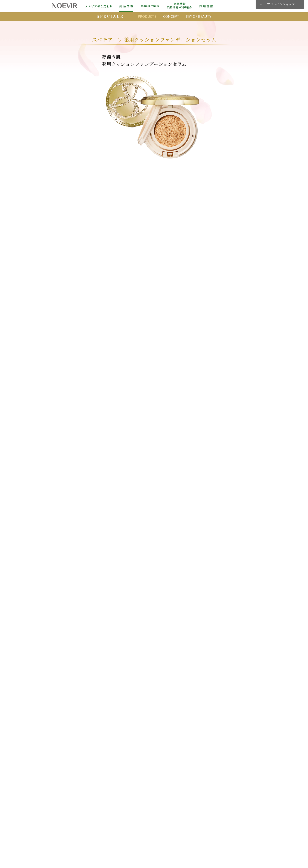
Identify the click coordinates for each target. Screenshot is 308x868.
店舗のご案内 (150, 6)
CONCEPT (171, 16)
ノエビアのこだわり (98, 6)
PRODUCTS (147, 16)
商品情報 (126, 6)
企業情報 (179, 6)
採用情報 (206, 6)
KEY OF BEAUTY (199, 16)
